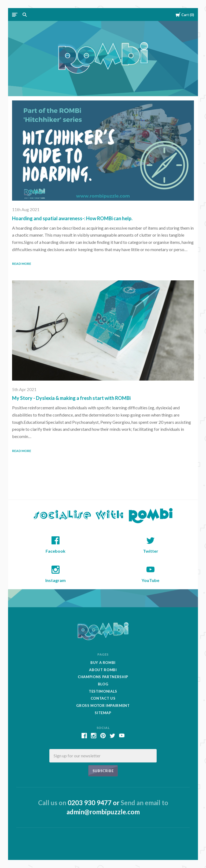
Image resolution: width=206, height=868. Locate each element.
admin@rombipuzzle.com (103, 812)
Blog (103, 684)
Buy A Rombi (103, 663)
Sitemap (103, 713)
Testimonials (103, 691)
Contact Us (103, 698)
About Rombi (103, 670)
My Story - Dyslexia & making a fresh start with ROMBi (71, 398)
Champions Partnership (103, 677)
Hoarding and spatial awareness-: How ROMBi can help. (72, 218)
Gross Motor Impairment (103, 706)
